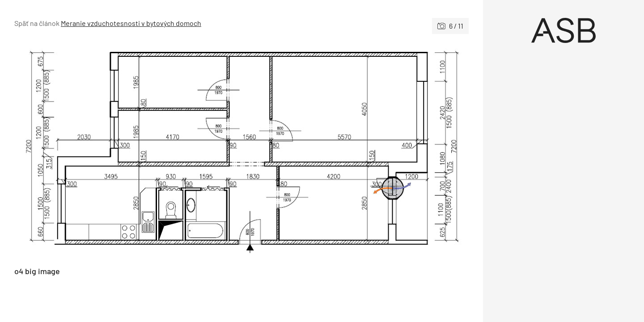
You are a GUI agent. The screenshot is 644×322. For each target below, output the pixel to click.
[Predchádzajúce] (128, 150)
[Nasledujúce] (355, 150)
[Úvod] (563, 30)
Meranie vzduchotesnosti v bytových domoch (131, 23)
